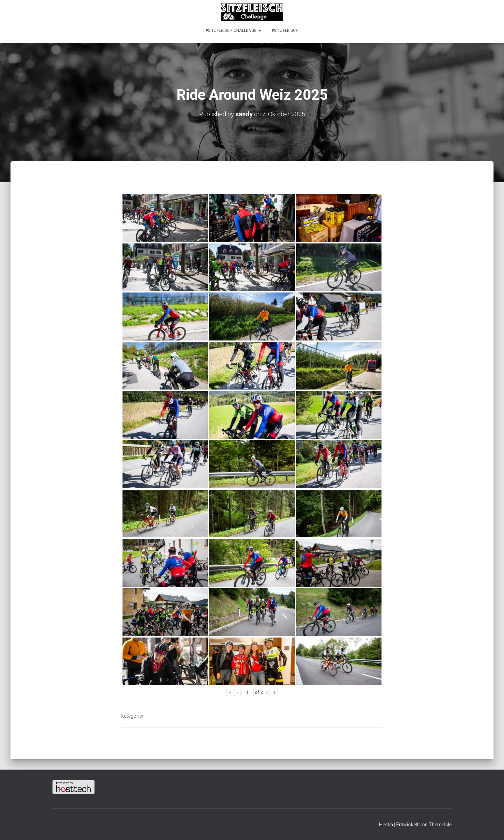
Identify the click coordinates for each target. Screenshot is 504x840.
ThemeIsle (440, 825)
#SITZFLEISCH (285, 30)
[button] (259, 30)
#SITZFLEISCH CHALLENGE (233, 30)
